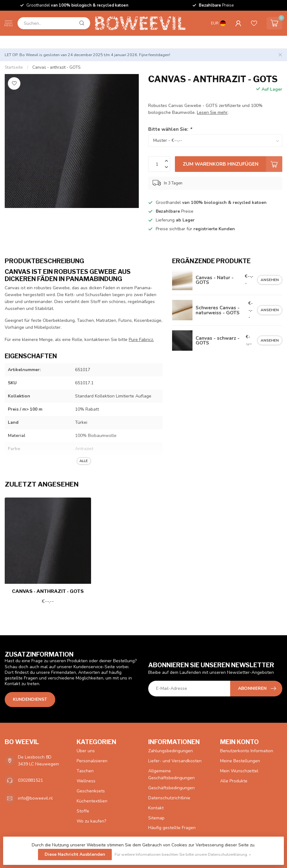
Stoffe (83, 811)
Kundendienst (30, 699)
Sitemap (156, 818)
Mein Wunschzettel (239, 771)
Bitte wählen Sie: (170, 129)
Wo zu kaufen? (91, 821)
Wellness (86, 781)
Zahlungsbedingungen (171, 751)
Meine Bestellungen (240, 761)
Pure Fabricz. (141, 340)
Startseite (14, 67)
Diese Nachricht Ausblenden (75, 854)
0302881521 (30, 780)
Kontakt (156, 808)
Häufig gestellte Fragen (172, 828)
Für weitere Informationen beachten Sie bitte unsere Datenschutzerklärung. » (183, 854)
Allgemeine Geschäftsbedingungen (171, 774)
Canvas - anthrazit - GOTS (56, 67)
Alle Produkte (234, 781)
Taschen (85, 771)
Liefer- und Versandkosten (175, 761)
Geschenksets (91, 791)
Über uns (86, 751)
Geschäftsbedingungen (171, 788)
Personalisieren (92, 761)
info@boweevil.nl (35, 798)
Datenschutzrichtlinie (169, 798)
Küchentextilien (92, 801)
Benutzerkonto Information (247, 751)
